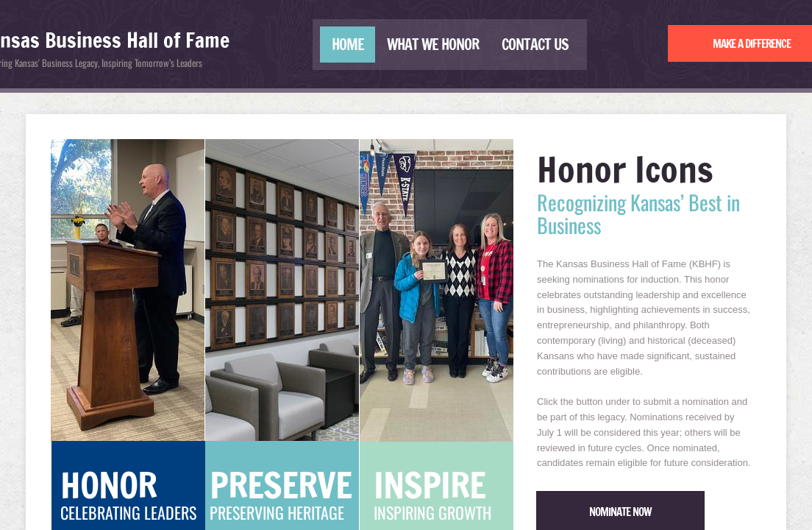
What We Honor (433, 45)
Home (348, 45)
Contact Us (535, 45)
